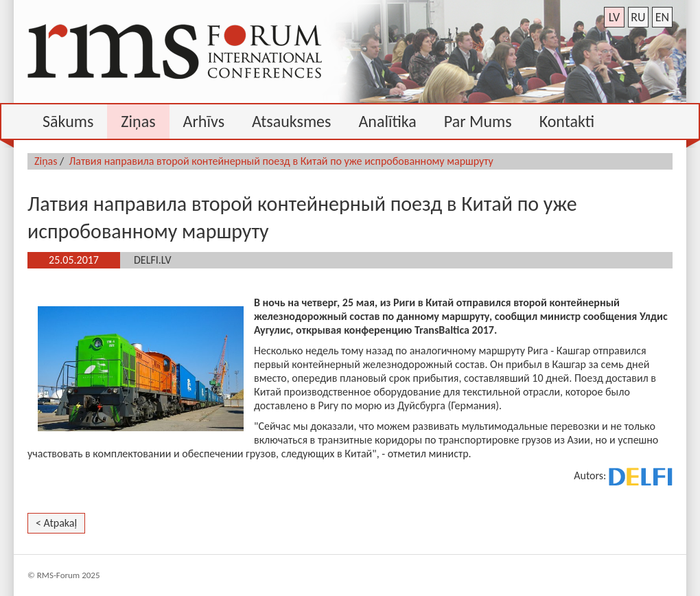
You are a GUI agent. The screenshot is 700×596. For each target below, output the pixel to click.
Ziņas (46, 161)
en (662, 17)
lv (615, 17)
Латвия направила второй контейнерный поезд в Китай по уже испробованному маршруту (281, 161)
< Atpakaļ (56, 523)
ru (638, 17)
